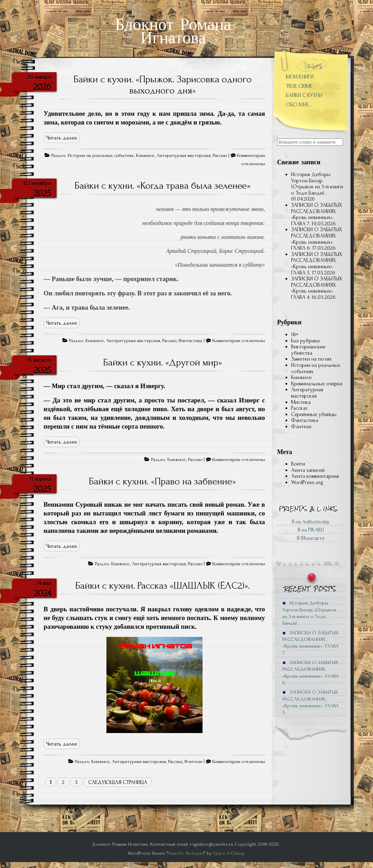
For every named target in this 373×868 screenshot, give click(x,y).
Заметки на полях (311, 359)
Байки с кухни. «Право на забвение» (162, 481)
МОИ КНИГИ (300, 77)
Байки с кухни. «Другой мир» (163, 362)
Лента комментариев (315, 476)
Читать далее (62, 138)
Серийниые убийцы (314, 414)
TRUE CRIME (299, 86)
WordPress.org (307, 482)
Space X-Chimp (229, 853)
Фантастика (190, 341)
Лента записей (308, 470)
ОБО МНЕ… (299, 105)
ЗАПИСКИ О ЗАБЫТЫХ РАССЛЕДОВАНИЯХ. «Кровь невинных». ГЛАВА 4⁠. (317, 288)
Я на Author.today (310, 522)
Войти (298, 464)
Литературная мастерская (184, 156)
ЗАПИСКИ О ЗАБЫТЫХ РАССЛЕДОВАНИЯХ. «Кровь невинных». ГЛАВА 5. (317, 263)
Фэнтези (193, 762)
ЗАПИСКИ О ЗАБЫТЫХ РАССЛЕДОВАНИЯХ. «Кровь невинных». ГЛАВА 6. (317, 239)
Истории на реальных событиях (101, 156)
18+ (295, 334)
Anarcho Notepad (186, 853)
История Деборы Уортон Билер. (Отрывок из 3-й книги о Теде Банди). (317, 184)
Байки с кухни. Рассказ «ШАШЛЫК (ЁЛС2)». (163, 586)
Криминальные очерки (317, 384)
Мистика (301, 402)
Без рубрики (305, 341)
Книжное (145, 156)
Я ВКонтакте (310, 538)
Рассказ (220, 156)
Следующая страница (118, 782)
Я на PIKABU (310, 530)
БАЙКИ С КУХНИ (304, 95)
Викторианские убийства (308, 350)
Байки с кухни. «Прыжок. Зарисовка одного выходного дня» (163, 85)
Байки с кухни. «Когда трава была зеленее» (163, 186)
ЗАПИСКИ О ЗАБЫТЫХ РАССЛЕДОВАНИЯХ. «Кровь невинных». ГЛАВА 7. (317, 214)
